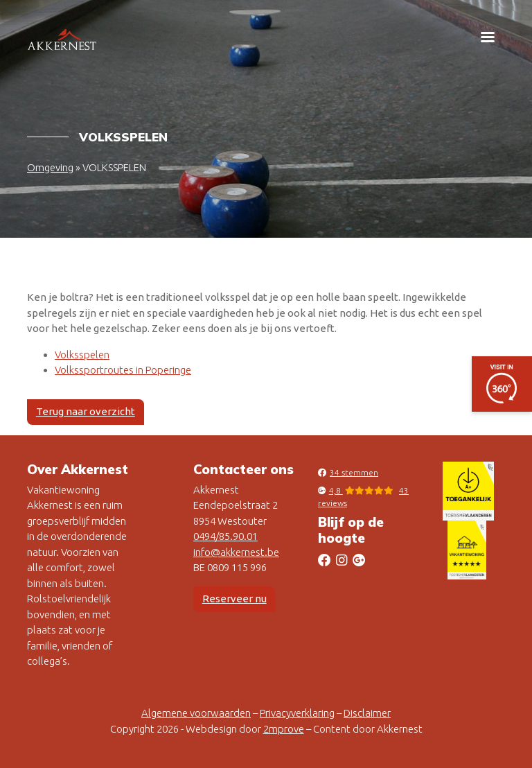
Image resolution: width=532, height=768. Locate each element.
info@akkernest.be (236, 552)
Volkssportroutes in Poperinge (123, 370)
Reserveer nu (234, 599)
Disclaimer (367, 713)
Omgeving (50, 167)
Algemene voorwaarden (196, 713)
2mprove (284, 729)
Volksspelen (82, 355)
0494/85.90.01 (225, 536)
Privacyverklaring (297, 713)
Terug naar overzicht (86, 411)
